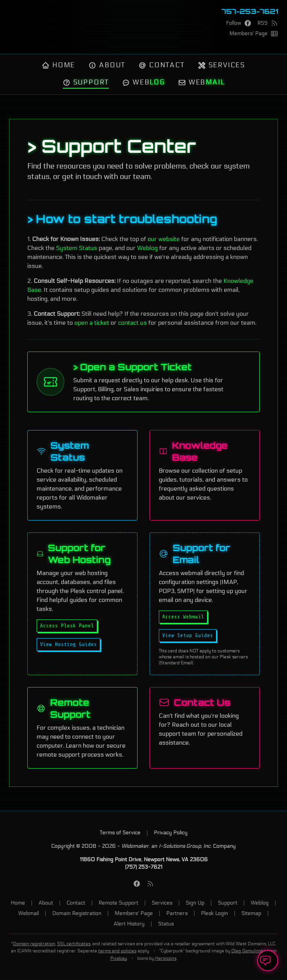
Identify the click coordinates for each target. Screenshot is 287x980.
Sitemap (251, 913)
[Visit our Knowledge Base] (205, 475)
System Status (77, 248)
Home (58, 65)
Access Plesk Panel (67, 626)
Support (86, 83)
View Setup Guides (188, 635)
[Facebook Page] (239, 23)
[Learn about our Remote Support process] (82, 728)
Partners (177, 913)
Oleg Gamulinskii (249, 951)
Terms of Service (120, 833)
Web (143, 83)
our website (164, 239)
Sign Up (195, 903)
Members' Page (134, 913)
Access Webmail (183, 617)
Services (222, 65)
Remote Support (118, 903)
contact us (132, 323)
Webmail (29, 913)
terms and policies (117, 951)
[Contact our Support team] (205, 728)
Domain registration (34, 944)
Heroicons (166, 958)
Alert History (129, 924)
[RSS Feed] (268, 23)
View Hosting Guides (68, 644)
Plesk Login (215, 913)
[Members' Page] (254, 34)
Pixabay (118, 958)
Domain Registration (77, 913)
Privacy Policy (171, 833)
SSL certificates (74, 944)
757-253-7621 (250, 11)
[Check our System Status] (82, 475)
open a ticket (92, 323)
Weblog (147, 248)
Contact (162, 65)
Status (166, 924)
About (107, 65)
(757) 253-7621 (144, 867)
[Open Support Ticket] (268, 961)
